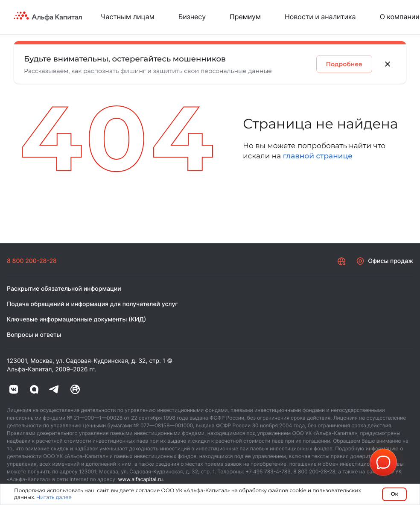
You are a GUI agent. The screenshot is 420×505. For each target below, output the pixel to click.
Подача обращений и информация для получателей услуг (92, 304)
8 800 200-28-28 (32, 261)
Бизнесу (192, 17)
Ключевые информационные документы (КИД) (76, 320)
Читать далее (54, 498)
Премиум (245, 17)
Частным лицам (128, 17)
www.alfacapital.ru (141, 479)
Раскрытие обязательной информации (64, 289)
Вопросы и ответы (34, 335)
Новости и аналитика (320, 17)
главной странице (318, 156)
